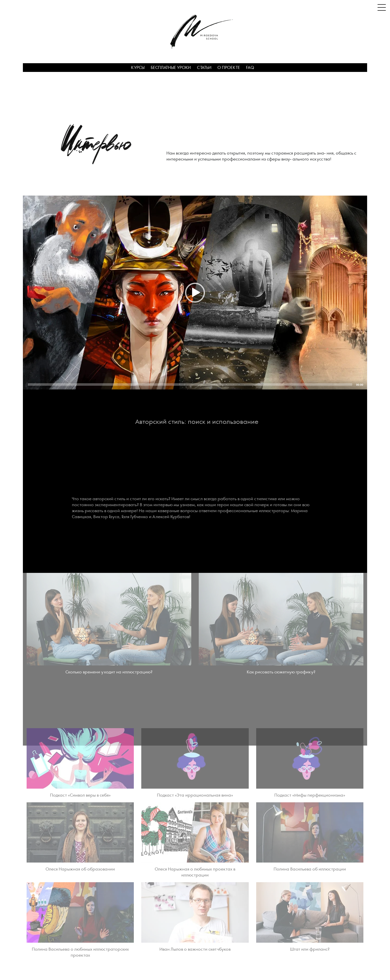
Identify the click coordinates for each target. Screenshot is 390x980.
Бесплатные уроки (171, 68)
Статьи (204, 68)
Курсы (138, 68)
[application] (195, 293)
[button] (195, 293)
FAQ (250, 68)
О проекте (229, 68)
